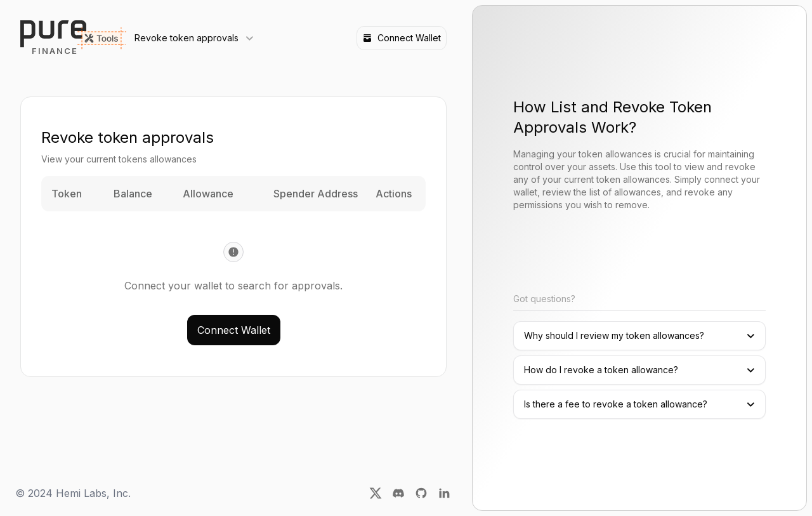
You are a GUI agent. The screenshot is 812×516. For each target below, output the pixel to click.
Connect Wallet (402, 38)
